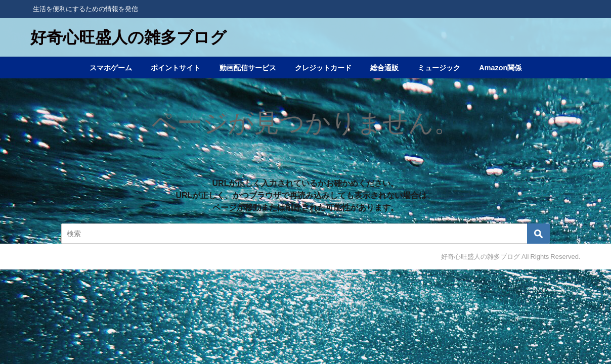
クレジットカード (323, 68)
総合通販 (384, 68)
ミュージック (439, 68)
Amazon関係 (500, 68)
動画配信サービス (248, 68)
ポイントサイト (176, 68)
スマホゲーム (111, 68)
